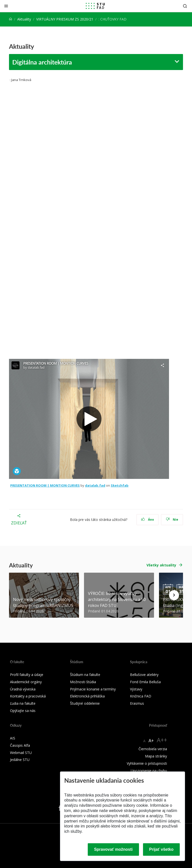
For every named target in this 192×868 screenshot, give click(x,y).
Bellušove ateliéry (144, 675)
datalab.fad (95, 485)
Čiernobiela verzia (153, 749)
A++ (162, 740)
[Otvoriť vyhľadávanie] (185, 6)
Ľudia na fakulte (23, 703)
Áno (148, 520)
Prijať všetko (161, 849)
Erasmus (137, 703)
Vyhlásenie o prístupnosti (147, 763)
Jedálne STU (20, 760)
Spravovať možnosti (113, 849)
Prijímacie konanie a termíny (93, 689)
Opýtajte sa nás (23, 711)
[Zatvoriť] (6, 6)
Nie (172, 520)
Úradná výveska (23, 689)
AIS (13, 738)
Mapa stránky (156, 756)
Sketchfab (120, 485)
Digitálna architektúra (42, 62)
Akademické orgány (26, 682)
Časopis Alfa (20, 745)
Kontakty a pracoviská (28, 696)
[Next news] (174, 595)
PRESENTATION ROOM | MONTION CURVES (45, 485)
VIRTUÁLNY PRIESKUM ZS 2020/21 (65, 19)
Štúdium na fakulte (85, 675)
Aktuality (24, 19)
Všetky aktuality (161, 565)
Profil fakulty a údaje (27, 675)
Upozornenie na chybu (149, 771)
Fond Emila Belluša (145, 682)
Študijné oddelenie (85, 703)
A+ (151, 740)
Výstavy (136, 689)
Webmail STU (21, 753)
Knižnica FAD (141, 696)
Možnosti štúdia (83, 682)
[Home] (10, 19)
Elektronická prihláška (87, 696)
